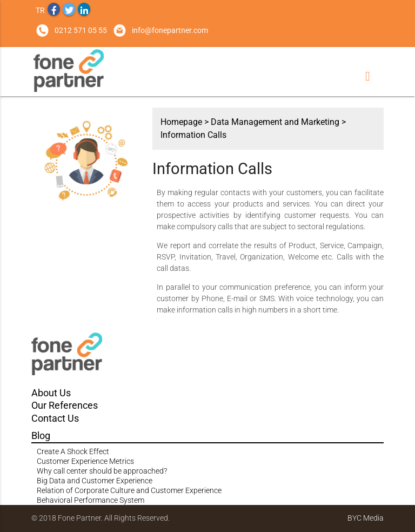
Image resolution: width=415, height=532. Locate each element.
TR (40, 10)
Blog (41, 435)
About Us (51, 393)
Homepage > (186, 122)
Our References (65, 405)
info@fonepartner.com (170, 30)
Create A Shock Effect (73, 451)
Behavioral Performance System (91, 500)
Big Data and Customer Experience (95, 481)
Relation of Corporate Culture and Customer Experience (129, 490)
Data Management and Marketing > (278, 122)
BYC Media (366, 518)
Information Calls (193, 135)
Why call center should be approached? (102, 471)
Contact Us (55, 418)
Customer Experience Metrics (85, 461)
